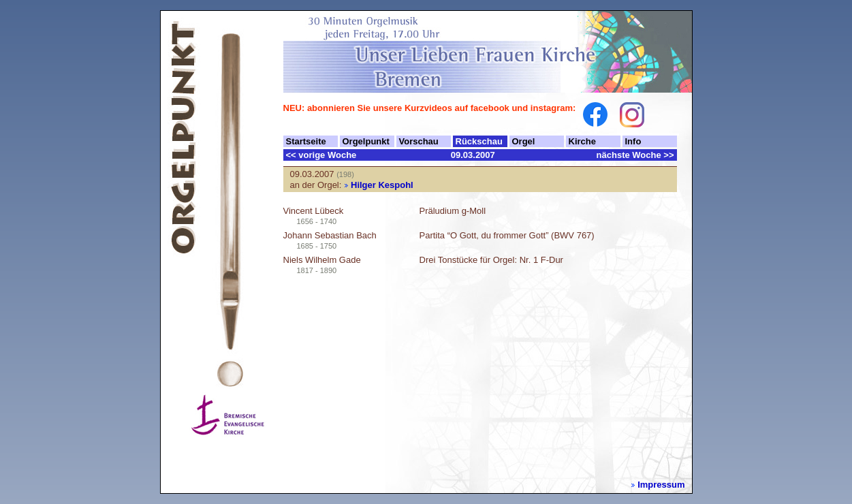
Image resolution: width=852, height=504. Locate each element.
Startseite (306, 141)
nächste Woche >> (635, 155)
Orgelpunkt (366, 141)
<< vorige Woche (321, 155)
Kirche (582, 141)
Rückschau (479, 141)
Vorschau (419, 141)
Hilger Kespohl (382, 185)
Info (633, 141)
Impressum (661, 485)
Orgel (524, 141)
